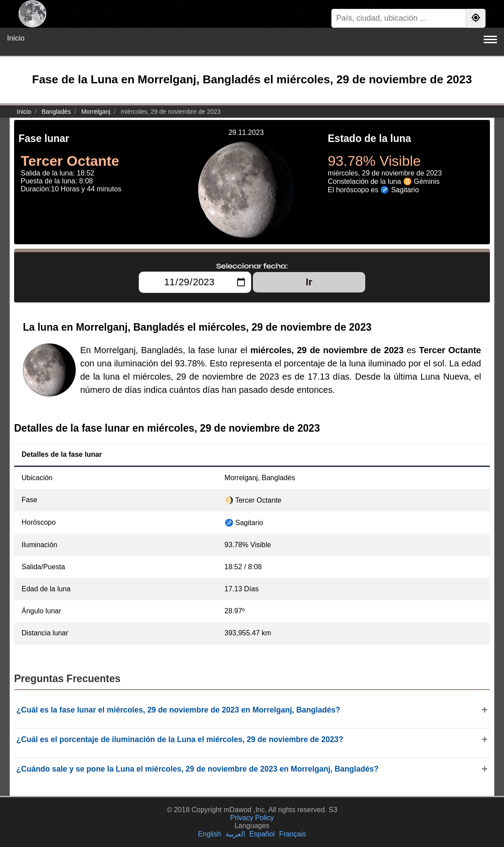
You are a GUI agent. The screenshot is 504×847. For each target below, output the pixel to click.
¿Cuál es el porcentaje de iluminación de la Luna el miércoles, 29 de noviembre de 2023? (180, 739)
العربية (235, 834)
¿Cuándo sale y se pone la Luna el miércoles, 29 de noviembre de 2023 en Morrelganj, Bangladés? (197, 769)
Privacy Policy (252, 818)
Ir (309, 282)
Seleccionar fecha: (252, 266)
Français (292, 834)
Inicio (16, 38)
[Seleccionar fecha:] (195, 282)
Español (262, 834)
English (209, 834)
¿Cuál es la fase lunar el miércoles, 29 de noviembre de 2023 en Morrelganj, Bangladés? (178, 710)
